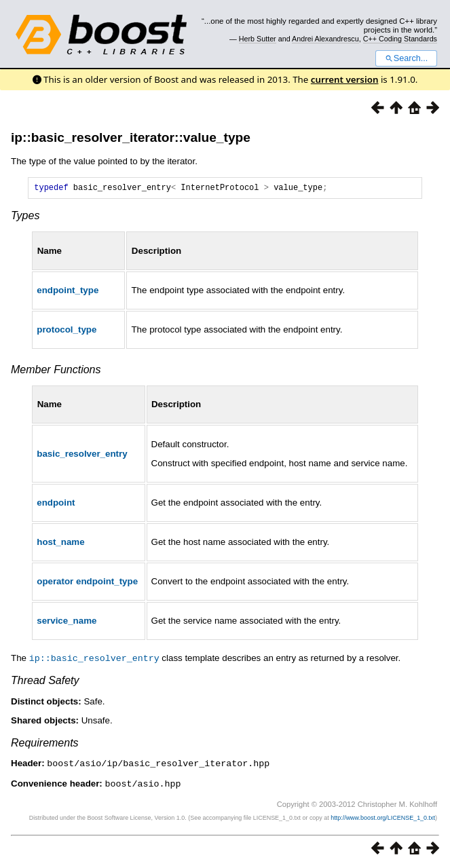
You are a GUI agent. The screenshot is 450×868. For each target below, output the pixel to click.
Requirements (45, 744)
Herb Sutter (258, 39)
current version (345, 79)
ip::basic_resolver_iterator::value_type (131, 137)
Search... (406, 58)
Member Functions (56, 372)
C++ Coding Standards (400, 39)
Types (25, 218)
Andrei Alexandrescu (325, 39)
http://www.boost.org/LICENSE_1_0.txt (383, 818)
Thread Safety (45, 682)
